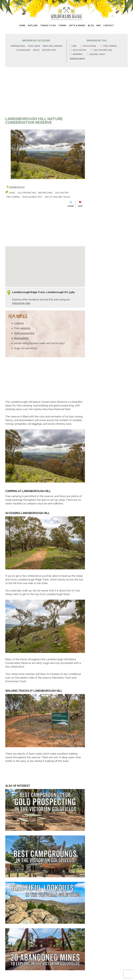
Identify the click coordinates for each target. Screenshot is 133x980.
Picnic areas (34, 46)
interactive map (21, 303)
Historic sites (49, 50)
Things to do (48, 26)
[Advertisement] (45, 93)
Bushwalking (21, 338)
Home (22, 26)
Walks (36, 50)
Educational (89, 46)
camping (25, 328)
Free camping (109, 46)
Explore (33, 26)
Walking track (96, 54)
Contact (109, 26)
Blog (91, 26)
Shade (12, 193)
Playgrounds (23, 50)
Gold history (78, 50)
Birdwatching (46, 193)
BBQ (73, 46)
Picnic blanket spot (32, 197)
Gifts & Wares (77, 26)
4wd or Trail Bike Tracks (57, 197)
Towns (62, 26)
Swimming (76, 54)
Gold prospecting (101, 50)
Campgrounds (18, 46)
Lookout (19, 323)
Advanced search (77, 58)
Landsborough (17, 187)
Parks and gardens (53, 46)
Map (99, 26)
